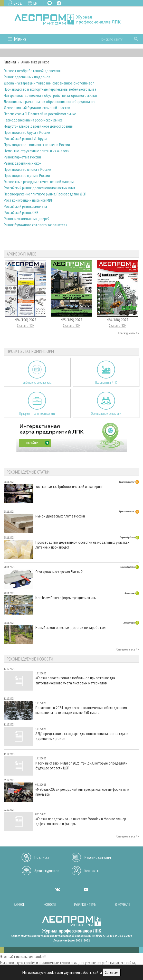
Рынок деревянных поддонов (27, 77)
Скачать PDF (25, 326)
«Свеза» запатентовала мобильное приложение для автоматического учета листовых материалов (75, 680)
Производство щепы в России (27, 175)
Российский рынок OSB (21, 212)
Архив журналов (47, 871)
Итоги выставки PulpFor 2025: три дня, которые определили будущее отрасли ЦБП (81, 766)
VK (50, 3)
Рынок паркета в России (22, 157)
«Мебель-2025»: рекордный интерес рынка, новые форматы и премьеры (82, 792)
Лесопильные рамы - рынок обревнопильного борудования (50, 101)
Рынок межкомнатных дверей (27, 219)
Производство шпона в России (27, 169)
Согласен (112, 972)
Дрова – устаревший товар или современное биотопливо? (49, 83)
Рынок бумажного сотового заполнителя (36, 225)
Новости (50, 905)
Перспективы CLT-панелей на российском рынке (40, 114)
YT (86, 889)
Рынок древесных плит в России (60, 516)
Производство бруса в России (27, 132)
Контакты (92, 871)
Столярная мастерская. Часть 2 (59, 572)
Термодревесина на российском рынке (33, 120)
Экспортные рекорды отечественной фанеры (39, 182)
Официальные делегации (106, 414)
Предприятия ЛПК (106, 383)
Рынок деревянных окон (23, 163)
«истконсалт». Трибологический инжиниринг (69, 487)
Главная (10, 62)
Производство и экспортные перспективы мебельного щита (50, 89)
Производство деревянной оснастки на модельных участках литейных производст (82, 545)
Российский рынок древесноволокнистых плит (40, 188)
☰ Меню (17, 39)
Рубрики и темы (85, 905)
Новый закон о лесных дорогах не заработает (71, 628)
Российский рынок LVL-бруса (25, 138)
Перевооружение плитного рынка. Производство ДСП (45, 194)
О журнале (122, 905)
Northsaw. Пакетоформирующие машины (66, 598)
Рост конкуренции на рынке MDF (28, 200)
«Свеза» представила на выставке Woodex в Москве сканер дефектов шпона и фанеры (81, 821)
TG (59, 3)
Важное (19, 905)
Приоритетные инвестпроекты (37, 414)
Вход (18, 3)
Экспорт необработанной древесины (33, 71)
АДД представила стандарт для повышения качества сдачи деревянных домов (82, 736)
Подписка (42, 857)
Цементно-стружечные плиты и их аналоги (37, 151)
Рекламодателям (98, 857)
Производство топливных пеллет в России (37, 145)
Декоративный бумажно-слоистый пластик (37, 108)
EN (35, 3)
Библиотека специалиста (37, 383)
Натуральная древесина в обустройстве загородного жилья (50, 95)
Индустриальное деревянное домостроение (38, 126)
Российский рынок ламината (25, 206)
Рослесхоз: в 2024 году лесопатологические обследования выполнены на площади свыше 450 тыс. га (81, 710)
